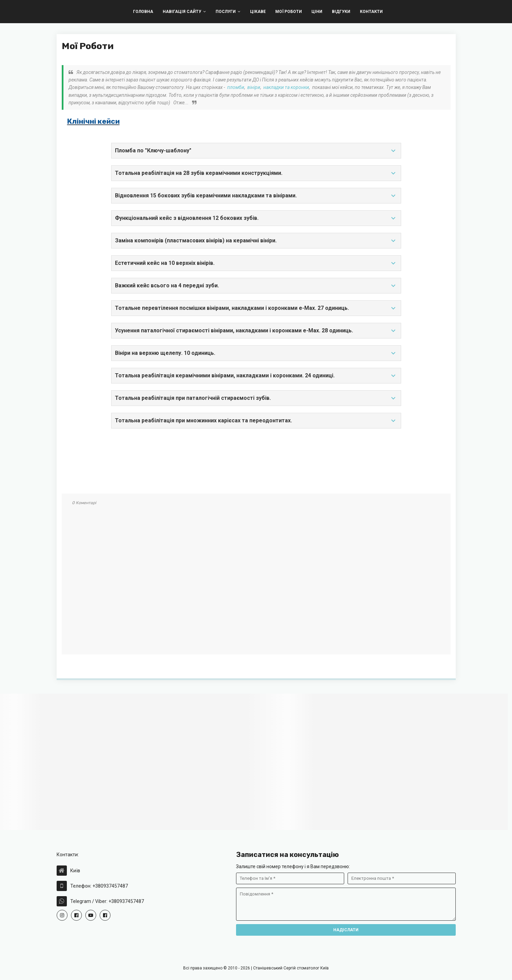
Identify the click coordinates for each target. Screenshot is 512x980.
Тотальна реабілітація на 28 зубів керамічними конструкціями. (256, 173)
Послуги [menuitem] (226, 12)
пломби (236, 87)
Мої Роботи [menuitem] (289, 12)
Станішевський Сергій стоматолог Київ (291, 968)
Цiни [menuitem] (317, 12)
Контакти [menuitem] (371, 12)
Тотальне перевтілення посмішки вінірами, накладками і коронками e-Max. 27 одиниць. (256, 308)
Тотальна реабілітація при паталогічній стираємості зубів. (256, 398)
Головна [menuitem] (143, 12)
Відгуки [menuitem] (341, 12)
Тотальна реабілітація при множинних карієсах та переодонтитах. (256, 421)
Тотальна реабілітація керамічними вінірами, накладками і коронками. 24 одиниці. (256, 376)
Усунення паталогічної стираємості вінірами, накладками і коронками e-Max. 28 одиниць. (256, 331)
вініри (254, 87)
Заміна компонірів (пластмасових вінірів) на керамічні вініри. (256, 241)
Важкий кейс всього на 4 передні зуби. (256, 286)
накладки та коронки (286, 87)
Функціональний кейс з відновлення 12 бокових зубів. (256, 218)
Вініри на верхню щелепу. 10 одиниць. (256, 353)
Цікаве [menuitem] (258, 12)
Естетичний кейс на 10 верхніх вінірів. (256, 263)
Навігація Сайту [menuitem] (182, 12)
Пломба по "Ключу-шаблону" (256, 151)
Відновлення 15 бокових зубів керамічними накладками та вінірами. (256, 196)
